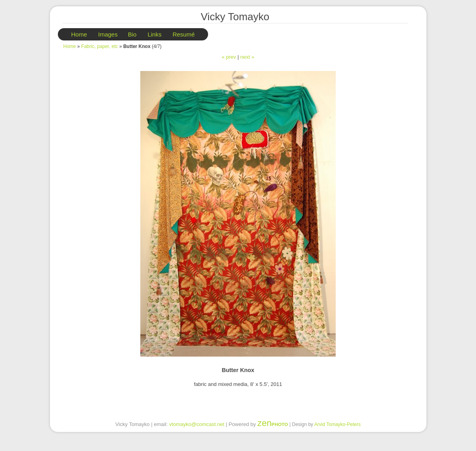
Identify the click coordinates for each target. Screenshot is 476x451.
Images (108, 34)
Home (79, 34)
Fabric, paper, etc (100, 46)
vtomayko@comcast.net (197, 424)
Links (154, 34)
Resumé (184, 34)
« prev (229, 57)
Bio (132, 34)
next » (247, 57)
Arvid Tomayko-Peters (337, 424)
